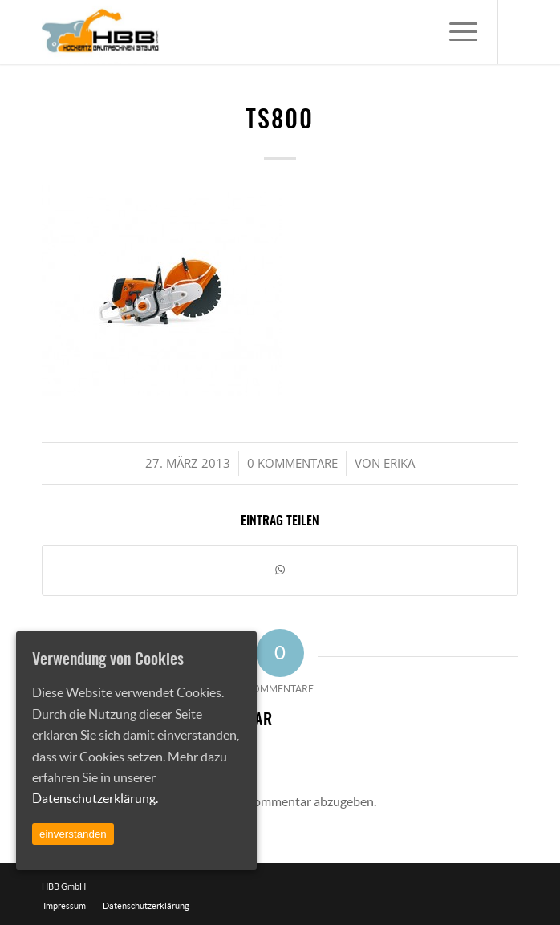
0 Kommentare (292, 463)
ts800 (280, 121)
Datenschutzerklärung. (95, 798)
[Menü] (455, 32)
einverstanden (73, 834)
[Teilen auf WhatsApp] (280, 570)
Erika (399, 463)
